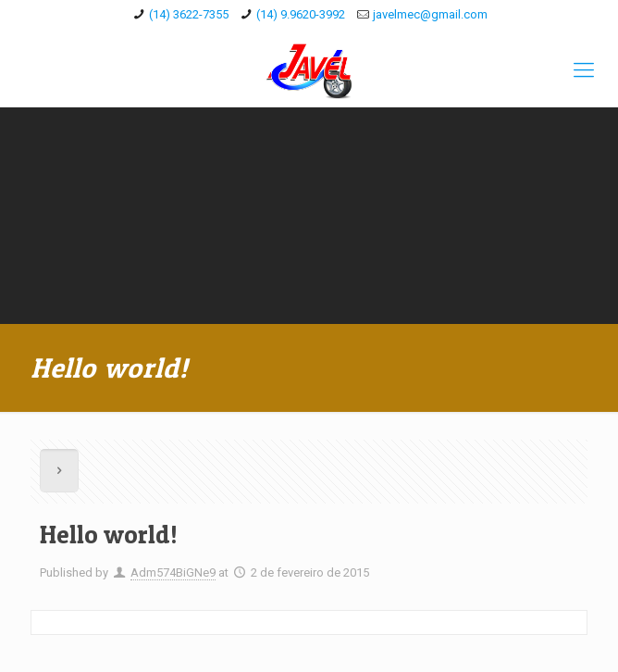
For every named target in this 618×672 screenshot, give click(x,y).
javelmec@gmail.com (430, 14)
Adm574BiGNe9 (173, 572)
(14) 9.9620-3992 (301, 14)
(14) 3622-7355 (189, 14)
